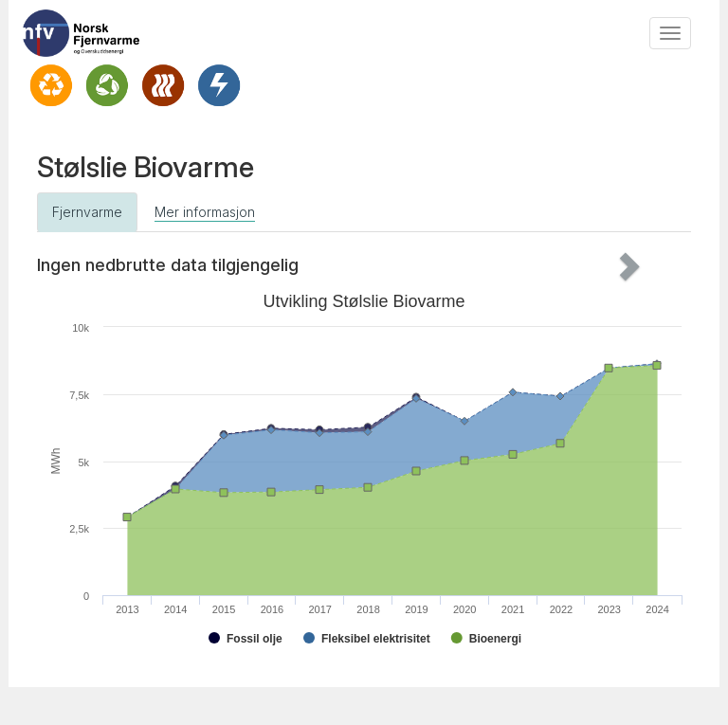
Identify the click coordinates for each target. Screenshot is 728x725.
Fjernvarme (87, 212)
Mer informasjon (205, 212)
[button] (643, 265)
